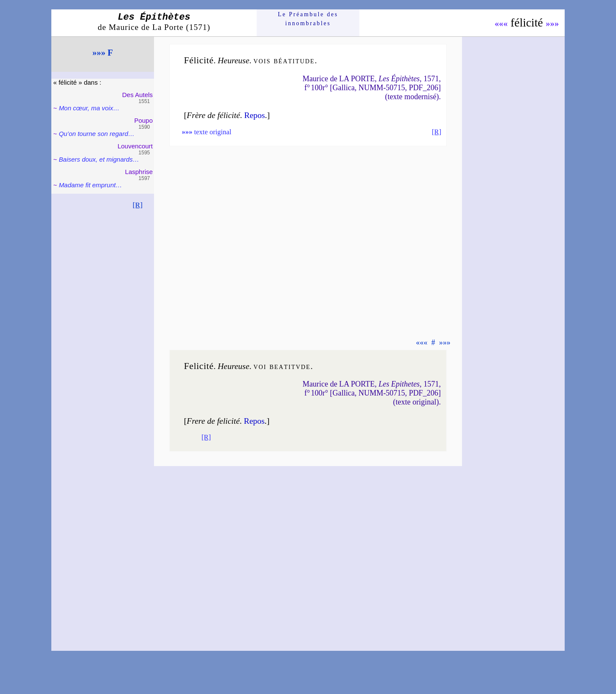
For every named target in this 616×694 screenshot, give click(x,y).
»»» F (103, 53)
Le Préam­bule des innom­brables (308, 19)
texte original (207, 132)
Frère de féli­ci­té (213, 115)
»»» (552, 24)
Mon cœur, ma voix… (89, 108)
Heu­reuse (234, 61)
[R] (138, 205)
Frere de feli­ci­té (213, 421)
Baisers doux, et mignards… (99, 159)
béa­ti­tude (294, 61)
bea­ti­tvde (290, 366)
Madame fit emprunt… (90, 185)
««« (501, 24)
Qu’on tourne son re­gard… (96, 134)
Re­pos (255, 115)
